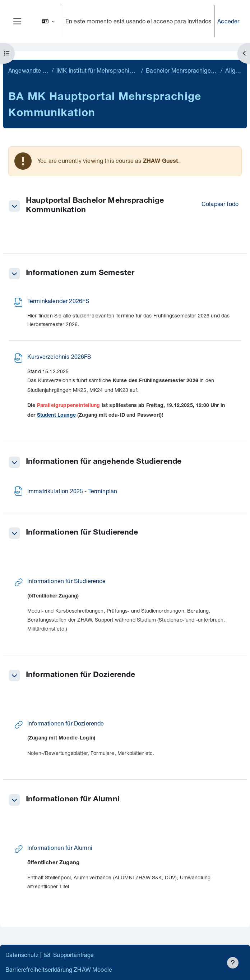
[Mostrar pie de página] (233, 963)
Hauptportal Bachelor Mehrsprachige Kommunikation (95, 206)
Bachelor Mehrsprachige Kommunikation (182, 70)
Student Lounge (56, 416)
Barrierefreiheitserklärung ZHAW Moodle (59, 969)
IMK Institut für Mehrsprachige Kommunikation (97, 70)
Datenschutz (22, 955)
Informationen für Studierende (82, 533)
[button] (48, 21)
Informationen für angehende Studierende (104, 462)
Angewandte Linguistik (29, 70)
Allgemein (233, 70)
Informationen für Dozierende (80, 675)
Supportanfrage (68, 955)
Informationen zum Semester (80, 273)
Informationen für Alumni (73, 800)
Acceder (228, 21)
